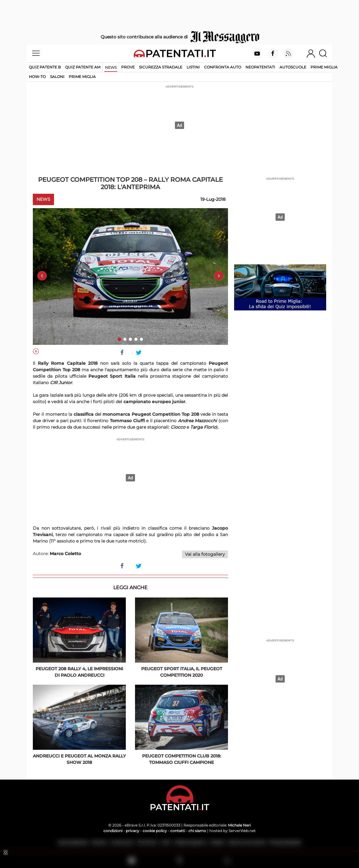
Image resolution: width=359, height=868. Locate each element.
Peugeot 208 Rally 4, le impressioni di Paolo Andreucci (79, 672)
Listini (193, 67)
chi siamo (197, 831)
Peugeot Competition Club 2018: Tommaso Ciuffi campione (181, 759)
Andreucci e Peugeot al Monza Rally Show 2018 (79, 759)
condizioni (113, 831)
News (111, 67)
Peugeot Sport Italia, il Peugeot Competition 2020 (182, 672)
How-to (37, 77)
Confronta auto (223, 67)
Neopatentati (260, 67)
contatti (178, 831)
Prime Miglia (324, 67)
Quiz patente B (45, 67)
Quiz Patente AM (83, 67)
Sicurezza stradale (161, 67)
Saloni (57, 77)
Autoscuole (293, 67)
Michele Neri (239, 825)
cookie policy (155, 831)
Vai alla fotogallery (205, 554)
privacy (133, 831)
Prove (128, 67)
